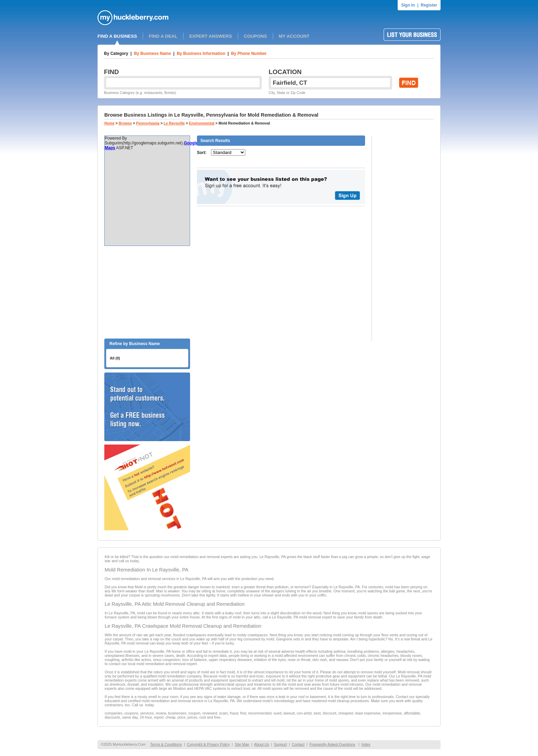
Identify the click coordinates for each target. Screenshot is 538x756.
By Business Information (201, 54)
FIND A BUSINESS (117, 36)
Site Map (242, 744)
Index (366, 744)
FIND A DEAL (163, 36)
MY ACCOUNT (294, 36)
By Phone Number (249, 54)
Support (280, 744)
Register (429, 5)
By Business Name (152, 54)
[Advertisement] (147, 292)
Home (109, 123)
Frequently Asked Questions (332, 744)
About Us (261, 744)
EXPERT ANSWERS (210, 36)
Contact (298, 744)
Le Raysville (174, 123)
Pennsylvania (148, 123)
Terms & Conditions (166, 744)
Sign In (408, 5)
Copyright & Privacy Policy (208, 744)
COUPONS (255, 36)
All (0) (115, 358)
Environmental (202, 123)
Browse (125, 123)
